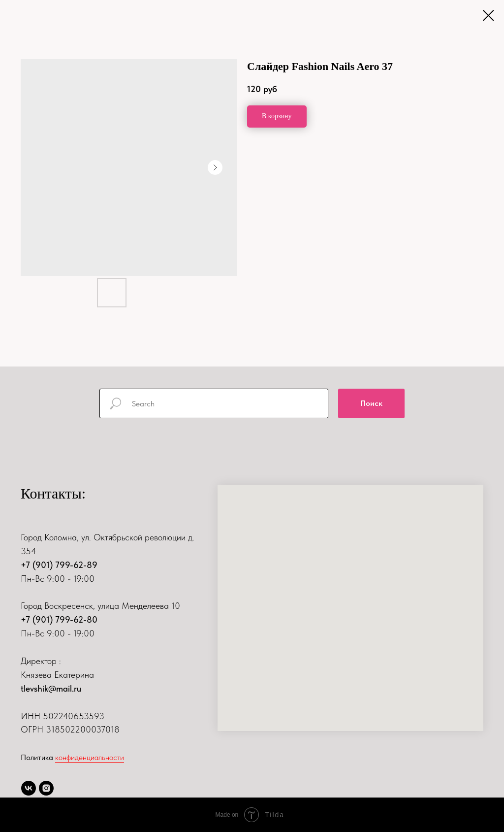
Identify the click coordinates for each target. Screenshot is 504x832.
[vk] (29, 788)
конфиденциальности (90, 757)
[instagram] (46, 788)
